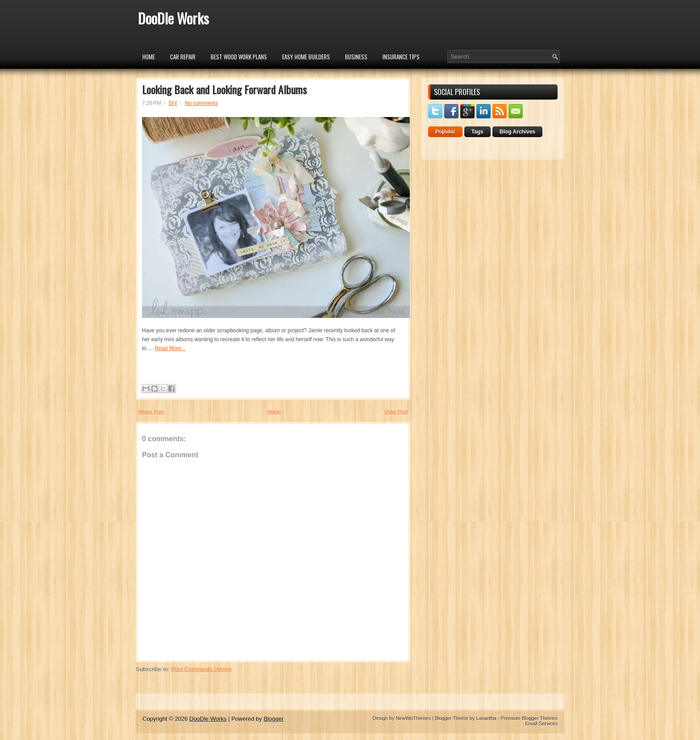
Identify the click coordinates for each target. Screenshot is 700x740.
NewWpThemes (413, 718)
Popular (445, 132)
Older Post (396, 412)
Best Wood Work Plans (239, 57)
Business (356, 57)
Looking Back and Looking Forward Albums (224, 89)
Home (149, 57)
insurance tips (401, 57)
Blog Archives (517, 132)
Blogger (273, 719)
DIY (173, 103)
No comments (201, 103)
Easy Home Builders (306, 57)
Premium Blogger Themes (529, 718)
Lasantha (486, 718)
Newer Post (151, 412)
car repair (183, 57)
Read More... (170, 348)
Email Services (541, 723)
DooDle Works (173, 18)
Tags (477, 132)
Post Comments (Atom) (202, 669)
